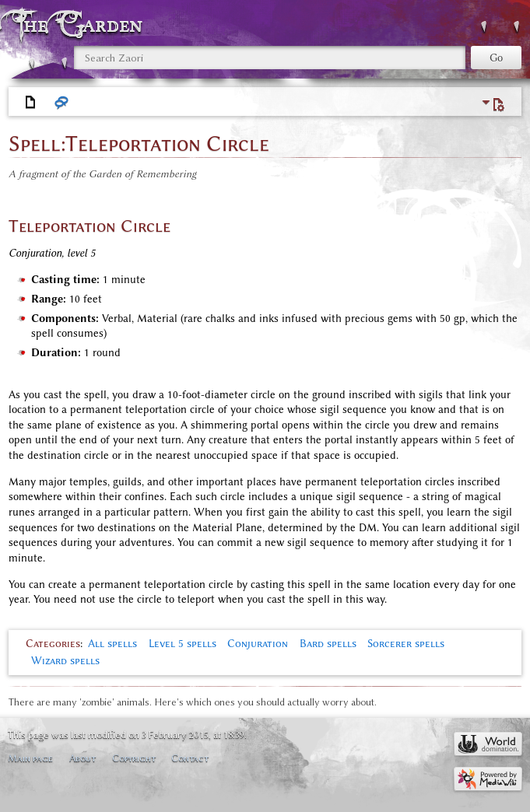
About (82, 758)
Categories (53, 644)
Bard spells (328, 644)
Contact (190, 758)
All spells (112, 644)
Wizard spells (65, 661)
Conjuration (258, 644)
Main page (30, 758)
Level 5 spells (183, 644)
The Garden (81, 24)
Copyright (134, 758)
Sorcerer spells (406, 644)
